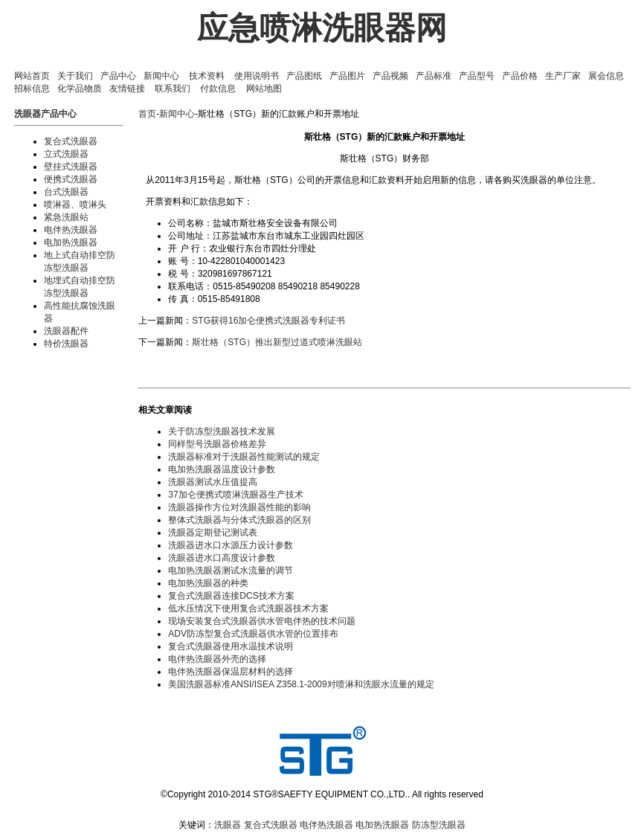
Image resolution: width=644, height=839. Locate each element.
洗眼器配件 (66, 331)
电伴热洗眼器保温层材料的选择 (231, 672)
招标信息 (32, 89)
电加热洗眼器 (71, 242)
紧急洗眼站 (66, 217)
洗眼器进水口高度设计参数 (222, 558)
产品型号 (477, 76)
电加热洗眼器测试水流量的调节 (231, 570)
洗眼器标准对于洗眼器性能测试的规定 (244, 457)
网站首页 (32, 76)
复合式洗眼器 (71, 141)
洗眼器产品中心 (45, 114)
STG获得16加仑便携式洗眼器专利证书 (268, 321)
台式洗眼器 (66, 192)
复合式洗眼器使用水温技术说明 (231, 646)
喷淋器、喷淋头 (75, 205)
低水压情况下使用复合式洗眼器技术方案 (248, 608)
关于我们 (75, 76)
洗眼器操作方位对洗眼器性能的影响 (239, 507)
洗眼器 (228, 825)
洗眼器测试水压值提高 (213, 482)
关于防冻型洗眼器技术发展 (222, 431)
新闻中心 (161, 76)
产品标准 (434, 76)
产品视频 (390, 76)
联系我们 (173, 89)
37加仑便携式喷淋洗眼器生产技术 (235, 495)
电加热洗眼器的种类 (208, 583)
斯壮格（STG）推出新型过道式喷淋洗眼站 (277, 342)
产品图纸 (304, 76)
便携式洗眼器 (71, 179)
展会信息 (606, 76)
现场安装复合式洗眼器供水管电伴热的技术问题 (262, 621)
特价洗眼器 (66, 344)
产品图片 (347, 76)
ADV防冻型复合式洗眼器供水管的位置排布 (253, 634)
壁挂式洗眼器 (71, 167)
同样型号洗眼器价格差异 (217, 444)
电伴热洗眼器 (71, 230)
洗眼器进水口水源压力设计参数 (231, 545)
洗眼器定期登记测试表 (213, 533)
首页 (147, 114)
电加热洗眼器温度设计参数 (222, 469)
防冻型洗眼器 (439, 825)
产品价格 (520, 76)
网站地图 (264, 89)
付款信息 (218, 89)
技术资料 (207, 76)
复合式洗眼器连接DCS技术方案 (231, 596)
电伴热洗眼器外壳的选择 (217, 659)
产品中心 (118, 76)
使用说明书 (257, 76)
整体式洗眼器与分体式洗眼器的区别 (239, 520)
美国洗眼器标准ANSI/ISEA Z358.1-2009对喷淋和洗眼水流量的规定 (301, 684)
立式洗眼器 (66, 154)
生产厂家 (563, 76)
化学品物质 (80, 89)
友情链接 (127, 89)
